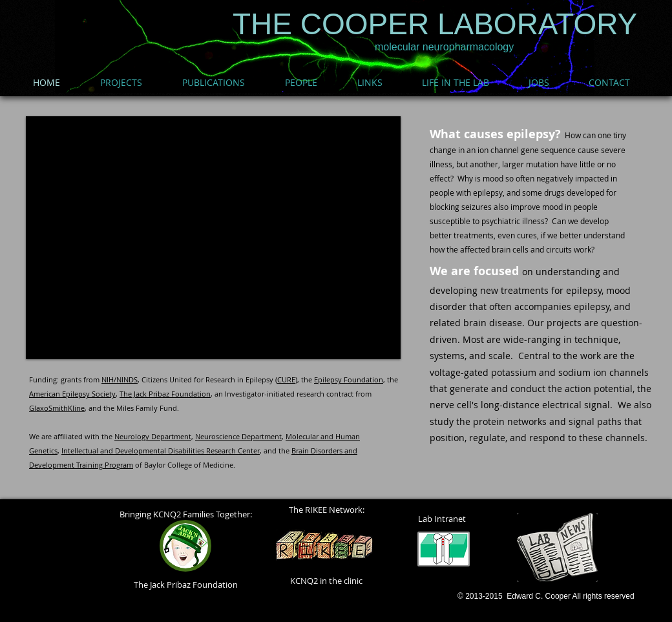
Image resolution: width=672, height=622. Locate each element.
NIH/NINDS (120, 379)
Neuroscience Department (238, 436)
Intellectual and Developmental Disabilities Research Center (161, 451)
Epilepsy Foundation (349, 379)
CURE (286, 379)
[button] (213, 238)
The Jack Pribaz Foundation (165, 394)
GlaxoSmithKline (57, 408)
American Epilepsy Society (72, 394)
